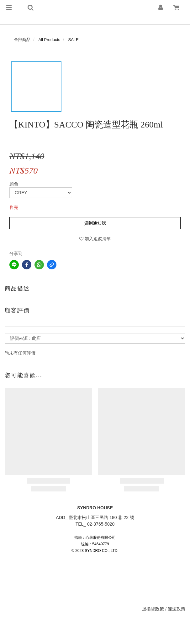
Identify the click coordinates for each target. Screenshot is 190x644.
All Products (49, 40)
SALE (74, 40)
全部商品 (22, 40)
